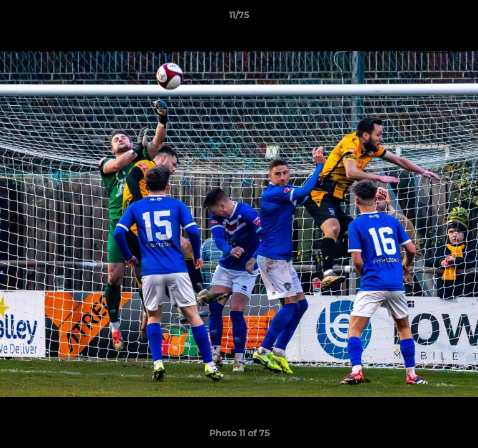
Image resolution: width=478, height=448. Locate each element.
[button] (463, 18)
